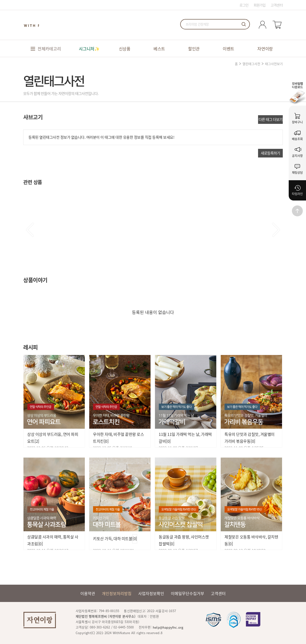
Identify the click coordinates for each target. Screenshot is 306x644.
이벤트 (229, 49)
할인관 (194, 49)
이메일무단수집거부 (187, 593)
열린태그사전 (251, 64)
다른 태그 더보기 (271, 119)
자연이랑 (265, 49)
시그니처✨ (89, 49)
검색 (244, 24)
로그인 (244, 5)
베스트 (159, 49)
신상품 (125, 49)
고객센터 (277, 5)
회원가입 (260, 5)
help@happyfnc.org (168, 627)
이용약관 (88, 593)
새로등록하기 (270, 153)
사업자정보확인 (151, 593)
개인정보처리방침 (117, 593)
